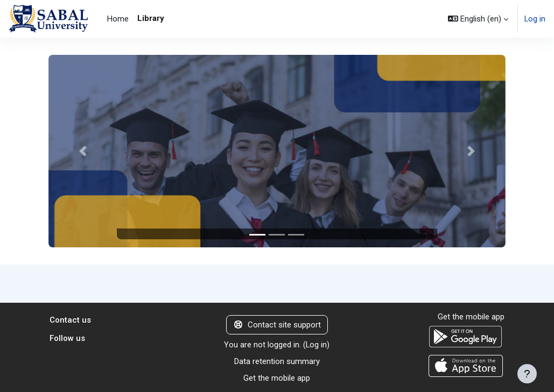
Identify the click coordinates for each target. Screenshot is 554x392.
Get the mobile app (277, 378)
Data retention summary (277, 361)
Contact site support (277, 325)
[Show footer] (527, 374)
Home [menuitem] (118, 19)
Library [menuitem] (151, 18)
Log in (535, 19)
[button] (478, 19)
